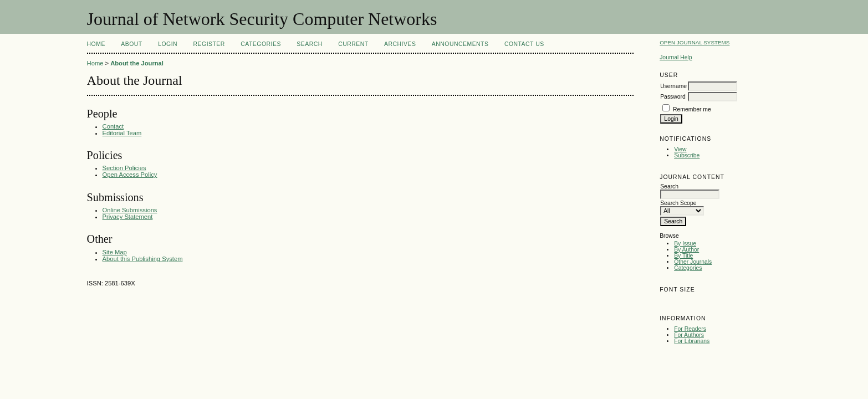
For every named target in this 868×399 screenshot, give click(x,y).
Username (673, 86)
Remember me (692, 109)
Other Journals (693, 262)
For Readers (690, 329)
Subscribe (687, 155)
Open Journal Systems (695, 42)
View (680, 149)
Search (309, 44)
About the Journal (137, 63)
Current (353, 44)
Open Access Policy (130, 175)
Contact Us (524, 44)
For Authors (689, 335)
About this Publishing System (143, 259)
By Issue (685, 244)
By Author (686, 250)
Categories (688, 268)
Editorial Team (122, 133)
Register (209, 44)
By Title (683, 256)
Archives (400, 44)
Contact (113, 126)
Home (96, 44)
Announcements (460, 44)
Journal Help (676, 57)
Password (673, 97)
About (131, 44)
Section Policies (124, 168)
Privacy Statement (128, 217)
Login (168, 44)
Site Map (115, 252)
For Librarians (692, 341)
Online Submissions (130, 210)
